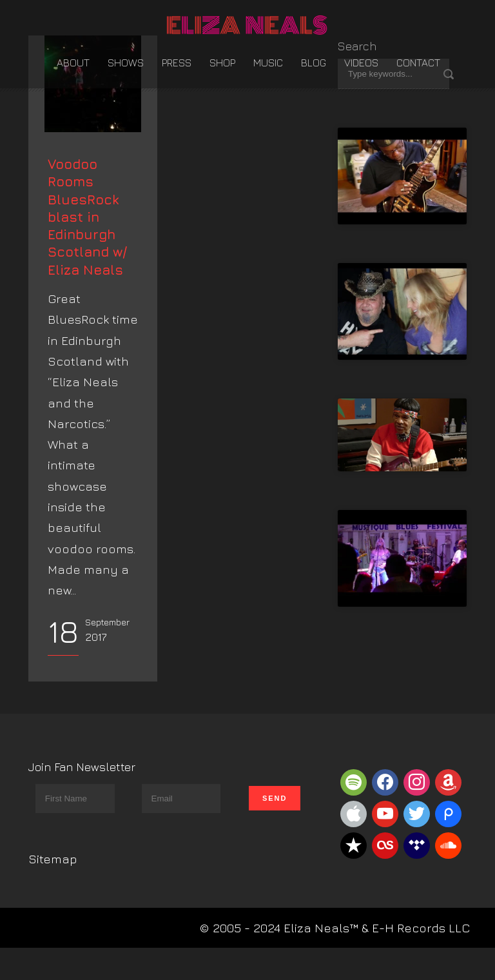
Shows (126, 63)
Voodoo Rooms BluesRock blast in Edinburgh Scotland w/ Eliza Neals (87, 249)
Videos (361, 63)
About (73, 63)
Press (177, 63)
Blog (314, 63)
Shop (222, 63)
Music (268, 63)
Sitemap (53, 891)
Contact (418, 63)
